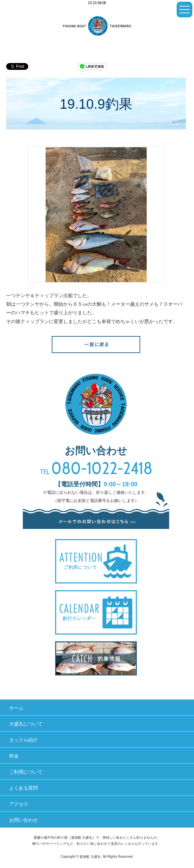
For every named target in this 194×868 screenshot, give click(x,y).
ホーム (16, 708)
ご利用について (26, 772)
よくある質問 (23, 788)
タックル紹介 (23, 740)
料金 (14, 756)
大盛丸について (26, 724)
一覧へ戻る (96, 345)
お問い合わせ (23, 820)
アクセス (19, 804)
